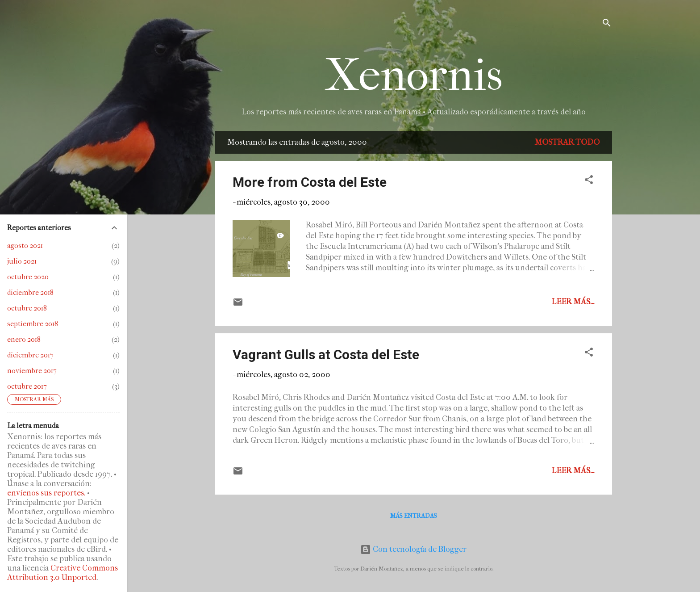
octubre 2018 (27, 308)
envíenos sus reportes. (46, 493)
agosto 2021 (25, 246)
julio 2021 (22, 261)
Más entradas (414, 516)
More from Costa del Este (310, 182)
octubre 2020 (28, 277)
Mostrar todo (567, 142)
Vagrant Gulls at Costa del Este (326, 355)
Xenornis (414, 75)
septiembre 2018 (33, 324)
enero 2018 (24, 339)
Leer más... (573, 302)
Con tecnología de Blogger (413, 549)
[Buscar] (607, 24)
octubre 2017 (27, 386)
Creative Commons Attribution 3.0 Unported (62, 573)
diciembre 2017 (30, 355)
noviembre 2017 (32, 371)
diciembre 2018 (30, 292)
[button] (589, 181)
